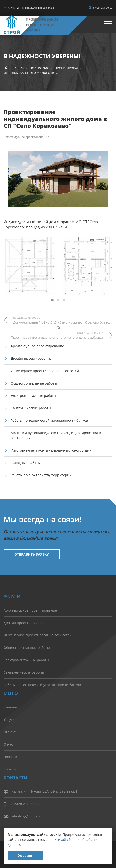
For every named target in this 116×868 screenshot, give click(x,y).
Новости (10, 757)
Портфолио (40, 68)
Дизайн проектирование (31, 358)
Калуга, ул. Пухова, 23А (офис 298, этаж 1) (30, 8)
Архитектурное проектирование (26, 137)
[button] (52, 300)
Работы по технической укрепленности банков (49, 420)
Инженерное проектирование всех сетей (45, 371)
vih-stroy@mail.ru (22, 816)
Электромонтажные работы (33, 396)
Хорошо (25, 855)
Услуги (9, 720)
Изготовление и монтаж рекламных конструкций (51, 450)
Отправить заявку (32, 554)
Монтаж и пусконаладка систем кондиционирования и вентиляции (56, 435)
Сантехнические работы (31, 408)
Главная (18, 68)
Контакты (11, 769)
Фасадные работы (26, 463)
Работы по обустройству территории (41, 475)
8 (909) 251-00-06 (101, 8)
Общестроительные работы (34, 383)
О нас (8, 744)
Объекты (11, 732)
